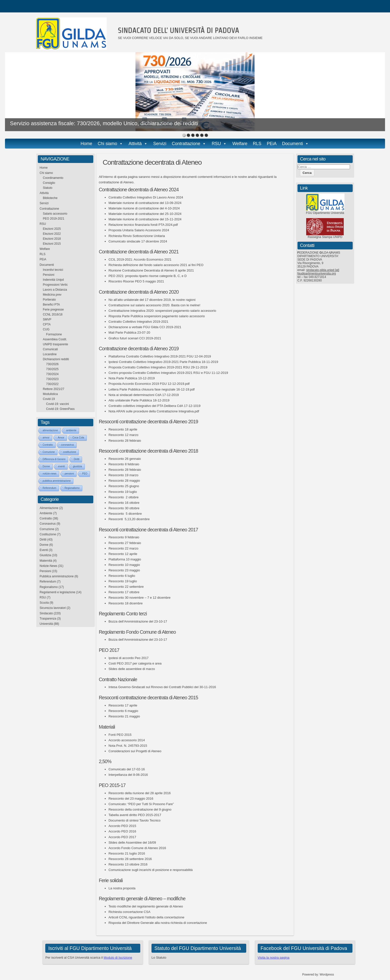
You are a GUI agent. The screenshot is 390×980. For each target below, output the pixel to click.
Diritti (76, 459)
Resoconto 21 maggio (124, 716)
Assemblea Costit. (55, 339)
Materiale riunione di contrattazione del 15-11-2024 (145, 219)
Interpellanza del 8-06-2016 (128, 775)
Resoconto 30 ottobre (124, 508)
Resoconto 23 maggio (124, 570)
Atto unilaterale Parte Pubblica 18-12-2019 (139, 400)
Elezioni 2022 (52, 234)
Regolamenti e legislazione (57, 592)
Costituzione (48, 534)
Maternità (46, 561)
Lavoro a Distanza (55, 290)
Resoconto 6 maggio (123, 711)
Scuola (44, 603)
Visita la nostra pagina (274, 958)
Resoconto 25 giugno (124, 486)
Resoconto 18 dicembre (125, 603)
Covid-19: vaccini (57, 404)
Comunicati (50, 349)
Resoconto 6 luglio (122, 576)
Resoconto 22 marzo (123, 548)
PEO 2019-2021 (53, 219)
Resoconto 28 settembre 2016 (130, 859)
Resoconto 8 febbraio (124, 464)
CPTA (47, 324)
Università (46, 624)
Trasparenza (48, 619)
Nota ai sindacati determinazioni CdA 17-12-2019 (144, 395)
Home (86, 144)
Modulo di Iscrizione (118, 958)
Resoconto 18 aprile (123, 429)
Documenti (292, 144)
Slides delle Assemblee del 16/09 (132, 843)
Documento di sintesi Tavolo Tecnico (134, 820)
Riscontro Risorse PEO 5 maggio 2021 (136, 281)
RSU (216, 144)
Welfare (240, 144)
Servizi (160, 144)
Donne (46, 466)
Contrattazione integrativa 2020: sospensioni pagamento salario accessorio (162, 311)
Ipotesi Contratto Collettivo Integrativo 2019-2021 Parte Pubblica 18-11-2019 (163, 362)
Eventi (44, 550)
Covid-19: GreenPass (60, 409)
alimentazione (50, 430)
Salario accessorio (55, 214)
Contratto (48, 445)
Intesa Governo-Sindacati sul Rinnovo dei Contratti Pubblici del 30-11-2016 (162, 687)
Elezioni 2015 (52, 244)
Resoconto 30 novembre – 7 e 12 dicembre (139, 598)
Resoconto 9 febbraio (124, 537)
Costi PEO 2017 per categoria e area (135, 663)
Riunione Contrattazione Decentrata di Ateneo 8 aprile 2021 (151, 270)
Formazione (54, 334)
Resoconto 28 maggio (124, 481)
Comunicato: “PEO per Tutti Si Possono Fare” (141, 804)
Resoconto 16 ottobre (124, 503)
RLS (257, 144)
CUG (46, 329)
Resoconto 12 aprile (123, 554)
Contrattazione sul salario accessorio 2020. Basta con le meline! (154, 305)
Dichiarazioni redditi (56, 359)
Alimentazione (49, 508)
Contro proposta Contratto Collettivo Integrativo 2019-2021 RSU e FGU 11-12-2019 (168, 373)
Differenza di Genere (54, 459)
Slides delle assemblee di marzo (132, 669)
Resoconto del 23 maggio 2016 (131, 799)
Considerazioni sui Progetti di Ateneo (135, 751)
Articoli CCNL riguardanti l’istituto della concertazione (146, 917)
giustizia (78, 466)
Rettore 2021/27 (53, 389)
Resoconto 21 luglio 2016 (127, 853)
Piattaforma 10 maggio (125, 559)
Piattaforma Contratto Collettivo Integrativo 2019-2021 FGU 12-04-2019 (160, 356)
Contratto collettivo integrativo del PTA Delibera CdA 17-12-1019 (154, 406)
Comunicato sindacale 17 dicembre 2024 (138, 241)
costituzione (70, 452)
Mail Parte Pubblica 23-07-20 (129, 333)
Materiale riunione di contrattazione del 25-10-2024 (145, 214)
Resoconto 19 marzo (123, 475)
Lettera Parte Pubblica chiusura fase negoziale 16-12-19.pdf (151, 389)
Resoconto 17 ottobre (124, 592)
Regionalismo (72, 488)
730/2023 (52, 379)
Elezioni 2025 (52, 229)
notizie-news (49, 474)
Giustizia (45, 555)
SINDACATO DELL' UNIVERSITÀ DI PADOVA (178, 30)
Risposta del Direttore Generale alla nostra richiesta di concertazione (158, 923)
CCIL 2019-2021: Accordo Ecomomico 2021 (140, 259)
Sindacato (46, 613)
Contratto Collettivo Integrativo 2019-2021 (138, 322)
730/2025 (52, 369)
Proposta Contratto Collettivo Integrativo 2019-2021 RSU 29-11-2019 (158, 367)
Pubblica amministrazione (57, 576)
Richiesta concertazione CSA (129, 912)
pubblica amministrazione (57, 481)
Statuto (48, 188)
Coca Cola (78, 438)
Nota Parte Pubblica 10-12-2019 (132, 378)
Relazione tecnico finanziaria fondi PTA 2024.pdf (143, 225)
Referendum (49, 488)
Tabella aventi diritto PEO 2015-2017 (135, 815)
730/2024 (52, 374)
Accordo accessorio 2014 (127, 740)
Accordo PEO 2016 (122, 831)
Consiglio (49, 183)
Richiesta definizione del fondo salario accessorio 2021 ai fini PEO (156, 265)
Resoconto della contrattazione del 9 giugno (140, 809)
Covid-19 (49, 399)
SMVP (47, 319)
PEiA (272, 144)
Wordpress (327, 975)
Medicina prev (52, 295)
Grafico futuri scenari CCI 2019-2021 (135, 338)
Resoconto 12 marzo (123, 435)
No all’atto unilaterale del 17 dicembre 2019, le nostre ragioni (152, 300)
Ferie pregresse (53, 310)
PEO (85, 474)
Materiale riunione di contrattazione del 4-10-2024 (144, 208)
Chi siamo (107, 144)
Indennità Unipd (53, 280)
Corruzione (49, 452)
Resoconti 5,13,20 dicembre (129, 519)
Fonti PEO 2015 (120, 735)
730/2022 (52, 384)
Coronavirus (48, 524)
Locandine (50, 354)
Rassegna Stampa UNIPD (325, 237)
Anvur (61, 438)
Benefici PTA (51, 305)
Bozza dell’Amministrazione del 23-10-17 (138, 621)
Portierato (49, 300)
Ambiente (46, 513)
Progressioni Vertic (55, 285)
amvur (46, 438)
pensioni (69, 474)
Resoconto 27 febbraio (125, 543)
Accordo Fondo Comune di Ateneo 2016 (137, 848)
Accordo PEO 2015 (122, 826)
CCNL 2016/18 (53, 314)
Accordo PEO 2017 (122, 837)
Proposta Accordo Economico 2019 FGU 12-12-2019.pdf (149, 384)
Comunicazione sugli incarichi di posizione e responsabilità (150, 870)
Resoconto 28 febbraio (125, 441)
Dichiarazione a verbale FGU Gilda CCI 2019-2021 (145, 327)
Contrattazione (186, 144)
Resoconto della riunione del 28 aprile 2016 (140, 793)
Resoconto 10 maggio (124, 565)
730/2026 (52, 364)
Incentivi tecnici (53, 270)
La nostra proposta (122, 888)
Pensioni (49, 275)
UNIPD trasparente (55, 344)
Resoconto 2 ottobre (123, 497)
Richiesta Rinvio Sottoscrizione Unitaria (137, 236)
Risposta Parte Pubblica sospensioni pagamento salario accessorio (157, 316)
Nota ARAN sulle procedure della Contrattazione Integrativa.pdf (154, 411)
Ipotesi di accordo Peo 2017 (128, 658)
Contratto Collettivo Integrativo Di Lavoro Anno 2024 (146, 197)
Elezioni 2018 (52, 239)
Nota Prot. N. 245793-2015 (128, 746)
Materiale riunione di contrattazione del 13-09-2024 (145, 203)
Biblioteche (50, 198)
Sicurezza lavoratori (53, 608)
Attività (135, 144)
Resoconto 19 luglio (123, 492)
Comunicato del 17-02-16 (127, 769)
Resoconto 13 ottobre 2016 (128, 864)
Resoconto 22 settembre (126, 587)
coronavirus (68, 445)
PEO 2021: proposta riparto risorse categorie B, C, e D (147, 276)
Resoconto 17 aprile (123, 705)
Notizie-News (48, 566)
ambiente (71, 430)
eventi (62, 466)
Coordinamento (53, 178)
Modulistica (50, 394)
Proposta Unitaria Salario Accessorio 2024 (139, 230)
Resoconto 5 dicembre (125, 514)
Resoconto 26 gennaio (125, 459)
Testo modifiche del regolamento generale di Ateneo (146, 906)
